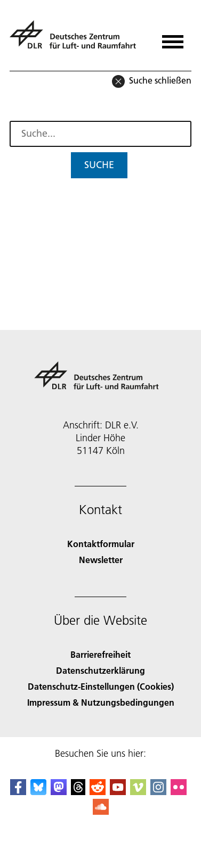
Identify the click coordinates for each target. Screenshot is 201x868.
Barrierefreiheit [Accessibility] (100, 654)
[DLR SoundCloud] (101, 811)
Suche (99, 165)
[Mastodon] (59, 792)
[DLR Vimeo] (138, 792)
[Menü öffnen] (173, 38)
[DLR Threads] (78, 792)
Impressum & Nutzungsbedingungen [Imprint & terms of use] (101, 702)
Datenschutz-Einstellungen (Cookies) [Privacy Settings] (101, 686)
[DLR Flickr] (179, 792)
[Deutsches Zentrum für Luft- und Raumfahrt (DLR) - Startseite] (77, 39)
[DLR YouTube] (118, 792)
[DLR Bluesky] (38, 792)
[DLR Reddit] (98, 792)
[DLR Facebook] (18, 792)
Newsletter (101, 560)
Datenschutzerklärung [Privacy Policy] (100, 670)
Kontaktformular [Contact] (101, 544)
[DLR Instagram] (158, 792)
